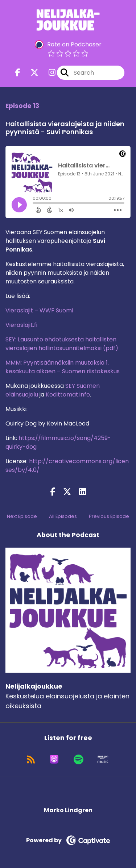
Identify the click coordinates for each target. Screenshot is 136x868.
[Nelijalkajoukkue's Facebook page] (18, 73)
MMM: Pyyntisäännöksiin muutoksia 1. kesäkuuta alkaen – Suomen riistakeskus (63, 367)
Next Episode (22, 516)
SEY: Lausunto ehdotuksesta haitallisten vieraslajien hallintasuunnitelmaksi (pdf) (62, 344)
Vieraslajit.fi (21, 325)
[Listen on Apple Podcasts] (54, 759)
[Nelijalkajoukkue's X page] (30, 73)
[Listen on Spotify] (79, 759)
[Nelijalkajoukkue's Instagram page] (48, 73)
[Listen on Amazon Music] (103, 759)
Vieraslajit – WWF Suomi (39, 310)
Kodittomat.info (68, 394)
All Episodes (63, 516)
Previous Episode (109, 516)
